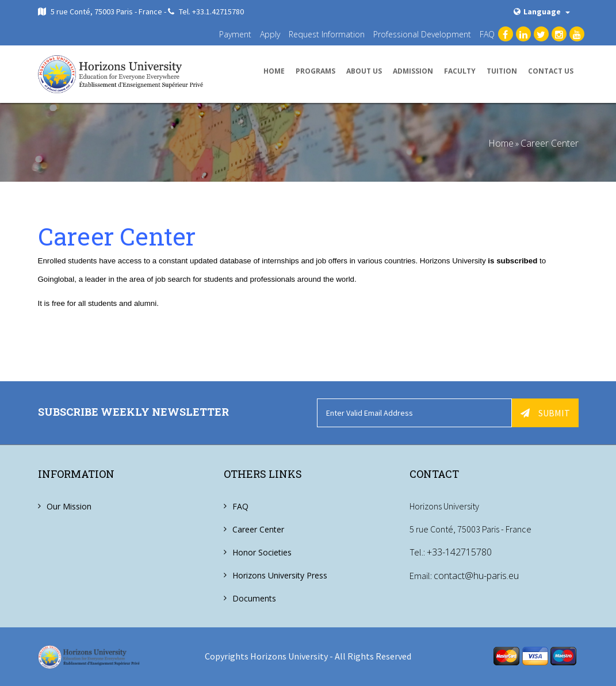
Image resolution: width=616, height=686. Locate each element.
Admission (413, 71)
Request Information (327, 34)
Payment (235, 34)
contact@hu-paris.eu (476, 575)
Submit (545, 413)
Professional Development (422, 34)
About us (364, 71)
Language (542, 12)
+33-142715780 (459, 552)
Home (274, 71)
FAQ (487, 34)
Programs (315, 71)
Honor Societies (262, 552)
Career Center (550, 143)
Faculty (460, 71)
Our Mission (69, 506)
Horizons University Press (280, 575)
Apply (270, 34)
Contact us (551, 71)
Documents (254, 598)
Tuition (502, 71)
